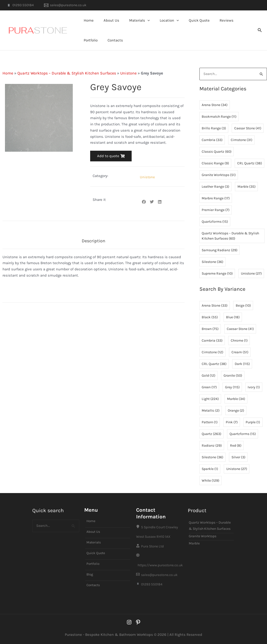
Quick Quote (188, 20)
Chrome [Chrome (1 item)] (239, 340)
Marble (194, 538)
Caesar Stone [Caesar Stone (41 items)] (248, 128)
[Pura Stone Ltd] (160, 543)
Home (87, 20)
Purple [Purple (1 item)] (253, 422)
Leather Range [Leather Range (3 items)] (215, 187)
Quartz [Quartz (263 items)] (211, 434)
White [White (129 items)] (210, 481)
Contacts (90, 40)
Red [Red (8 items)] (236, 446)
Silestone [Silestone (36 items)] (212, 262)
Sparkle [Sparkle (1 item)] (210, 469)
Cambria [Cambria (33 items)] (212, 140)
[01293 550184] (20, 5)
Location (161, 20)
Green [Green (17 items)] (209, 387)
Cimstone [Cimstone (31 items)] (242, 140)
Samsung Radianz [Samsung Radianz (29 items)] (220, 250)
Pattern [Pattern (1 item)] (210, 422)
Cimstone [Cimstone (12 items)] (212, 352)
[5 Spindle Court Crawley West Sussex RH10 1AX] (160, 528)
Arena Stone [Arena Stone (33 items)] (215, 305)
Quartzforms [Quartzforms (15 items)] (215, 222)
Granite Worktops (203, 531)
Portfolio (234, 20)
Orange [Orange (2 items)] (236, 411)
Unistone (128, 73)
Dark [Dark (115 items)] (242, 364)
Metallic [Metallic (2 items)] (211, 411)
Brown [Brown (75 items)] (210, 329)
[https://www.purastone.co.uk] (160, 559)
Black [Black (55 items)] (210, 317)
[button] (141, 20)
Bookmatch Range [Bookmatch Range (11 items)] (219, 117)
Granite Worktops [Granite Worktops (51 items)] (219, 175)
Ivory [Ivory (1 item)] (254, 387)
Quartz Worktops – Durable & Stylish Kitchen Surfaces (67, 73)
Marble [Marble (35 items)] (247, 187)
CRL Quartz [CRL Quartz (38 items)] (250, 163)
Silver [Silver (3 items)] (238, 457)
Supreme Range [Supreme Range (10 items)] (217, 274)
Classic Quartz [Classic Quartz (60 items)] (217, 152)
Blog (90, 570)
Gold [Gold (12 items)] (209, 376)
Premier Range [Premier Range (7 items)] (216, 210)
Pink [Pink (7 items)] (232, 422)
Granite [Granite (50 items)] (233, 376)
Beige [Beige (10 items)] (243, 305)
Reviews (213, 20)
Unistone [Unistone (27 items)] (251, 274)
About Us (108, 20)
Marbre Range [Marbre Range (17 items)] (216, 198)
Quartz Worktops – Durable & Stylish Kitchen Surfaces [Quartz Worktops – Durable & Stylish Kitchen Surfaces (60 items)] (230, 236)
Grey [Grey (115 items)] (232, 387)
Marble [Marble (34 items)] (236, 399)
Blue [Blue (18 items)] (233, 317)
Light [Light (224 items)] (210, 399)
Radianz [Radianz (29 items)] (212, 446)
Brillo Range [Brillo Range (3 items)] (214, 128)
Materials (133, 20)
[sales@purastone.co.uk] (65, 5)
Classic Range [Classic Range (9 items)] (215, 163)
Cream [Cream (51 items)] (240, 352)
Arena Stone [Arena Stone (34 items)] (215, 105)
